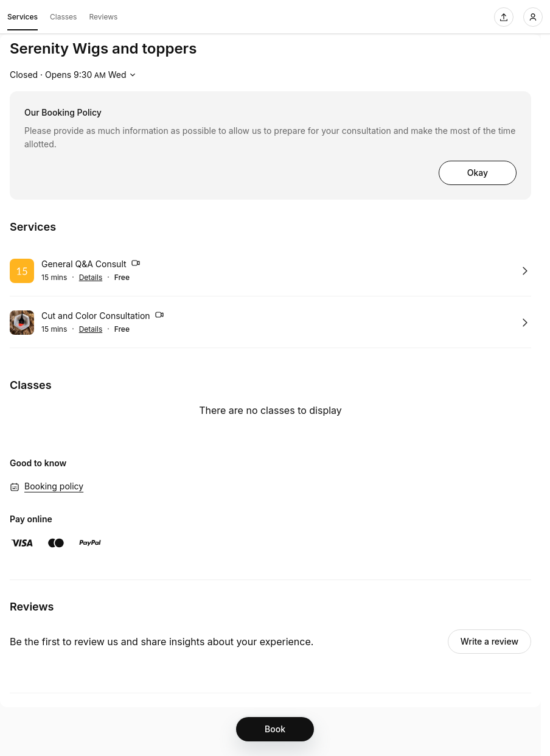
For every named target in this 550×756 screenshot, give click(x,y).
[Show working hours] (74, 75)
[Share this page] (504, 17)
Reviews (103, 17)
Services (23, 19)
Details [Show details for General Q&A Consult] (91, 278)
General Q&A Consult (91, 265)
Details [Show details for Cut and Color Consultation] (91, 329)
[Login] (533, 17)
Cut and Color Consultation (103, 317)
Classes (63, 17)
